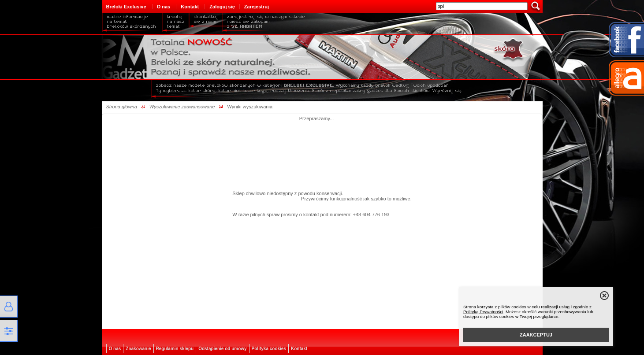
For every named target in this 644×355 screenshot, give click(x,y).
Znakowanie (138, 349)
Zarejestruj (257, 7)
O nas (164, 7)
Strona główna (122, 107)
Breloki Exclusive (126, 7)
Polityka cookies (269, 349)
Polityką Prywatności (483, 312)
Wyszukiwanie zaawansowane (182, 107)
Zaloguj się (222, 7)
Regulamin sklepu (175, 349)
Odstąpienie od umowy (222, 349)
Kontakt (190, 7)
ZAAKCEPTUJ (536, 335)
